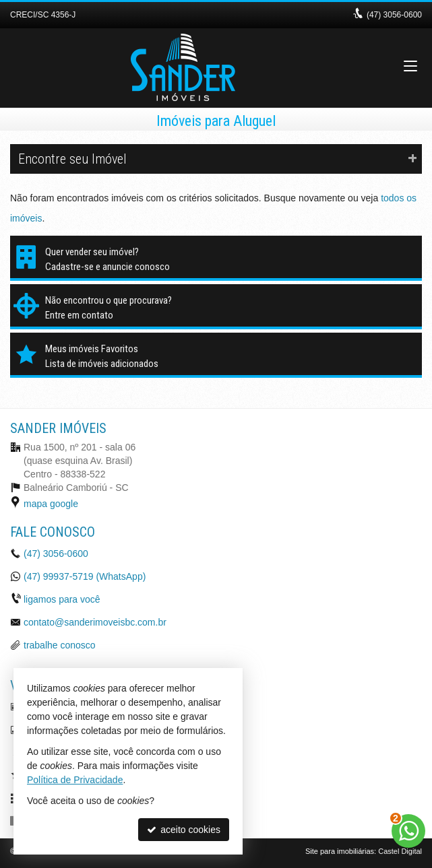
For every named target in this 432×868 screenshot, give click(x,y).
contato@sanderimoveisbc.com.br (95, 622)
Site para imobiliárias (340, 851)
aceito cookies (184, 830)
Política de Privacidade (75, 780)
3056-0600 (394, 15)
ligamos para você (62, 599)
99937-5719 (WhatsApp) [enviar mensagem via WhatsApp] (85, 576)
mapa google (51, 504)
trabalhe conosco (60, 645)
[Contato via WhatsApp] (408, 831)
